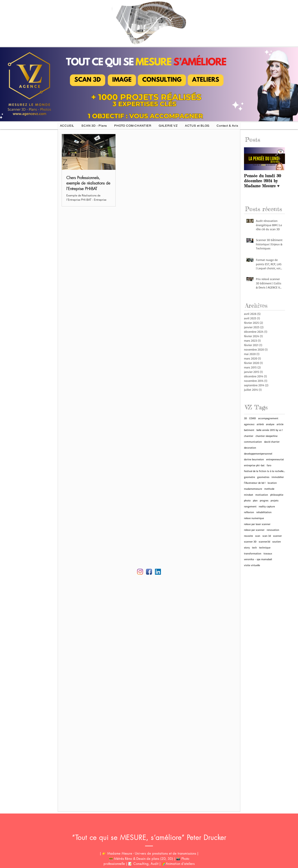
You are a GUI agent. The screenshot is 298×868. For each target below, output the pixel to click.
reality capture (267, 506)
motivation (262, 495)
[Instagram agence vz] (140, 572)
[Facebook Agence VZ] (149, 572)
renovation (273, 530)
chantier (249, 436)
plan (255, 500)
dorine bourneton (254, 459)
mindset (249, 495)
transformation (253, 553)
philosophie (277, 495)
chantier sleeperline (267, 436)
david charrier (272, 442)
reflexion (249, 512)
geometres (263, 477)
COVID (253, 418)
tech (254, 547)
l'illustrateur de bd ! (255, 483)
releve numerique (254, 518)
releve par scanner (254, 530)
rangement (250, 506)
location (272, 483)
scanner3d (264, 542)
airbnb (260, 424)
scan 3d (267, 536)
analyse (270, 424)
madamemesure (253, 489)
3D (245, 418)
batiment (249, 430)
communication (253, 442)
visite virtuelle (252, 565)
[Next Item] (279, 159)
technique (265, 547)
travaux (268, 553)
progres (264, 500)
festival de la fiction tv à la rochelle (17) (264, 471)
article (280, 424)
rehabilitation (264, 512)
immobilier (278, 477)
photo (247, 500)
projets (275, 500)
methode (269, 489)
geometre (249, 477)
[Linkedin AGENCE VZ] (158, 572)
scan (258, 536)
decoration (250, 448)
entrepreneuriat (275, 459)
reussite (248, 536)
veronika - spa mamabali (258, 559)
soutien (277, 542)
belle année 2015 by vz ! (270, 430)
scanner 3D (250, 542)
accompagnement (268, 418)
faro (269, 465)
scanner (277, 536)
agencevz (249, 424)
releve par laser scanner (257, 524)
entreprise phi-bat (254, 465)
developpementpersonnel (258, 454)
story (247, 547)
